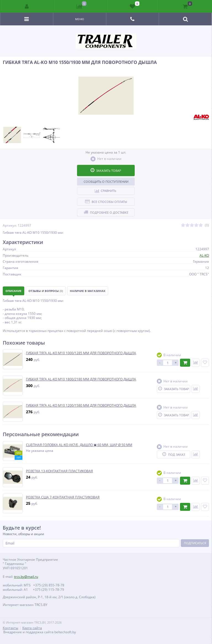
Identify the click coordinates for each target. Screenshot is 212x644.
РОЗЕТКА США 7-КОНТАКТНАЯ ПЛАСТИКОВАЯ (63, 497)
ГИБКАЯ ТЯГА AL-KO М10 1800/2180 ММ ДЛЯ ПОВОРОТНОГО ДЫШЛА (81, 379)
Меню (80, 19)
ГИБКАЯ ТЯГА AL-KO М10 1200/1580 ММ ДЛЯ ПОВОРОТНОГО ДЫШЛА (81, 406)
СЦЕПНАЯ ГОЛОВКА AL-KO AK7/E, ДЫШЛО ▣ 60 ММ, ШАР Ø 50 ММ (79, 445)
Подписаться (195, 543)
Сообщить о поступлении (106, 182)
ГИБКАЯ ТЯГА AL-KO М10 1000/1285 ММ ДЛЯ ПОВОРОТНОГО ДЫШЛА (81, 353)
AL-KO (204, 255)
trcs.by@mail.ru (26, 577)
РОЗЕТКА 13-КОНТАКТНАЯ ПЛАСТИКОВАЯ (59, 471)
